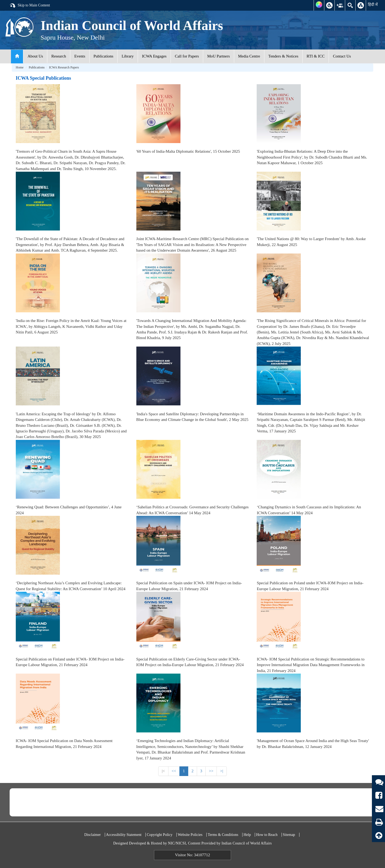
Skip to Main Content (30, 6)
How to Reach (267, 835)
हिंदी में (373, 5)
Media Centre (249, 56)
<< (174, 771)
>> (211, 771)
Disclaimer (92, 835)
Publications (103, 56)
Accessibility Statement (124, 835)
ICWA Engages (154, 56)
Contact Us (342, 56)
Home (20, 67)
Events (80, 56)
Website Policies (190, 835)
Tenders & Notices (283, 56)
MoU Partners (219, 56)
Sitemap (289, 835)
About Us (35, 56)
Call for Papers (187, 56)
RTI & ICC (316, 56)
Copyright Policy (160, 835)
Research (59, 56)
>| (222, 771)
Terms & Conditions (223, 835)
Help (247, 835)
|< (163, 771)
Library (128, 56)
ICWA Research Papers (64, 67)
